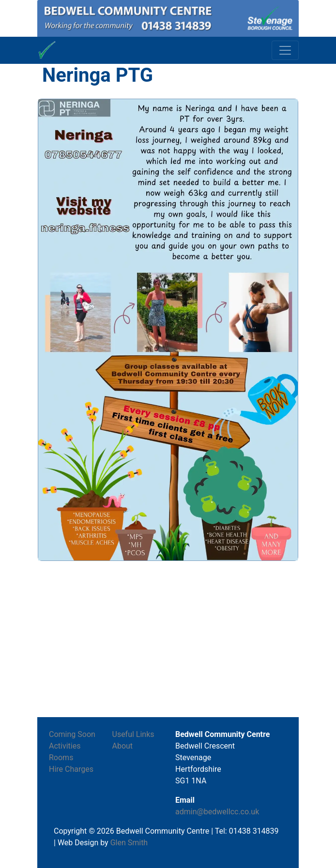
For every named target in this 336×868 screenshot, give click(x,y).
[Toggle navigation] (285, 50)
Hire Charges (71, 769)
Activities (65, 746)
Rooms (61, 758)
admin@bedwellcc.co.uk (217, 812)
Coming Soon (72, 734)
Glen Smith (129, 843)
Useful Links (133, 734)
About (123, 746)
